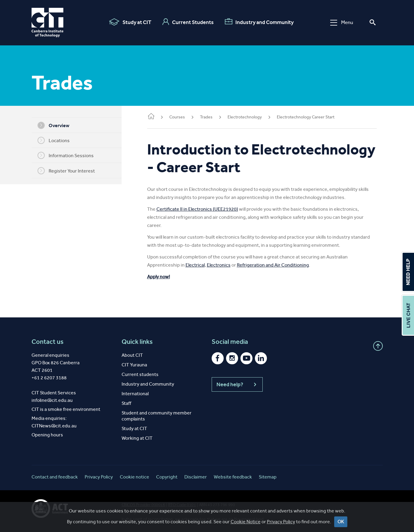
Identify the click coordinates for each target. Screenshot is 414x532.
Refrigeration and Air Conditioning (282, 265)
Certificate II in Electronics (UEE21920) (206, 209)
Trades (215, 117)
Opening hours (47, 435)
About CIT (132, 355)
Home (160, 117)
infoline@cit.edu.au (52, 400)
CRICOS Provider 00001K (143, 505)
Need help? (237, 384)
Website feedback (233, 477)
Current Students (188, 22)
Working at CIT (137, 438)
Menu (342, 22)
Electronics (228, 265)
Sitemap (268, 477)
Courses (186, 117)
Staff (126, 403)
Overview (58, 125)
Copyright (167, 477)
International (135, 394)
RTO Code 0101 (182, 505)
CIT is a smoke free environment (66, 409)
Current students (140, 374)
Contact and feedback (55, 477)
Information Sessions (70, 155)
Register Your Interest (71, 171)
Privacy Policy (99, 477)
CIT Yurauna (134, 365)
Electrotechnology (254, 117)
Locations (58, 140)
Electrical (204, 265)
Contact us (48, 342)
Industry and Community (259, 22)
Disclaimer (196, 477)
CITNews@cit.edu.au (54, 426)
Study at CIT (130, 22)
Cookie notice (134, 477)
